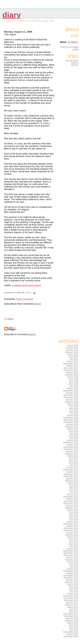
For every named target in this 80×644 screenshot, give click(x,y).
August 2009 (72, 415)
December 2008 (71, 397)
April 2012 (74, 485)
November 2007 (71, 368)
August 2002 (72, 345)
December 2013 (71, 530)
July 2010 (74, 438)
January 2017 (72, 602)
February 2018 (72, 620)
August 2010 (72, 440)
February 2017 (72, 605)
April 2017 (74, 609)
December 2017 (71, 616)
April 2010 (74, 431)
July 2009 (74, 413)
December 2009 (71, 422)
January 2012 (72, 478)
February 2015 (72, 560)
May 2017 (74, 611)
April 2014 (74, 539)
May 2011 (74, 460)
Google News (72, 60)
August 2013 (72, 521)
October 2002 (72, 348)
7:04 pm (28, 293)
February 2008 (72, 375)
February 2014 (72, 535)
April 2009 (74, 406)
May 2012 (74, 487)
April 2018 (74, 625)
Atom (37, 304)
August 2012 (72, 494)
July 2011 (74, 465)
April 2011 (74, 458)
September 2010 (71, 442)
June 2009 (73, 411)
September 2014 (71, 551)
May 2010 (74, 433)
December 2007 (71, 370)
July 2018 (74, 629)
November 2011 (71, 474)
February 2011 (72, 454)
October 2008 (72, 393)
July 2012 (74, 492)
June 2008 (73, 384)
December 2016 (71, 600)
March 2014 (73, 537)
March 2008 (73, 377)
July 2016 (74, 591)
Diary (12, 15)
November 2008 (71, 395)
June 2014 (73, 544)
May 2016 (74, 587)
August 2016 (72, 593)
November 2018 (71, 636)
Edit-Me (75, 63)
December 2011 (71, 476)
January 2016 (72, 580)
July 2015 (74, 566)
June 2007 (73, 357)
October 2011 (72, 472)
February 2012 (72, 481)
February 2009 (72, 402)
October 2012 (72, 499)
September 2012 (71, 496)
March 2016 (73, 584)
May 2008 (74, 381)
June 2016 (73, 589)
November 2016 (71, 598)
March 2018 (73, 623)
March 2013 (73, 510)
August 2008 (72, 388)
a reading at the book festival (26, 285)
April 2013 (74, 512)
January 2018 (72, 618)
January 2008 (72, 372)
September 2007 (71, 363)
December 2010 (71, 449)
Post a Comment (25, 299)
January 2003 (72, 350)
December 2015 (71, 578)
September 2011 (71, 469)
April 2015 (74, 564)
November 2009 (71, 420)
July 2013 (74, 519)
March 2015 (73, 562)
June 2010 (73, 436)
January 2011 (72, 451)
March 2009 (73, 404)
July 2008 (74, 386)
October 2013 (72, 526)
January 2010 (72, 424)
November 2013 (71, 528)
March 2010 (73, 429)
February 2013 (72, 508)
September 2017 (71, 614)
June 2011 (73, 463)
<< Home (9, 319)
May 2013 (74, 514)
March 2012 (73, 483)
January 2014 (72, 533)
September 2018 (71, 632)
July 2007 (74, 359)
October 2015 (72, 573)
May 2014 (74, 542)
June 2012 (73, 490)
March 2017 (73, 607)
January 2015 (72, 557)
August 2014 (72, 548)
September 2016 (71, 596)
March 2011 (73, 456)
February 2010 (72, 427)
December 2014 (71, 555)
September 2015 (71, 571)
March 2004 (73, 354)
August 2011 (72, 467)
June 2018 (73, 627)
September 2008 (71, 390)
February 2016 (72, 582)
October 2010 (72, 445)
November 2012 (71, 501)
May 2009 (74, 408)
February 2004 (72, 352)
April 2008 (74, 379)
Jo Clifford (73, 42)
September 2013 (71, 523)
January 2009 (72, 399)
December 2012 (71, 503)
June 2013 (73, 517)
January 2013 (72, 505)
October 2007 (72, 366)
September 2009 (71, 417)
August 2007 (72, 361)
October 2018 (72, 634)
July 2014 (74, 546)
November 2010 (71, 447)
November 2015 (71, 575)
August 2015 (72, 569)
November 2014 (71, 553)
